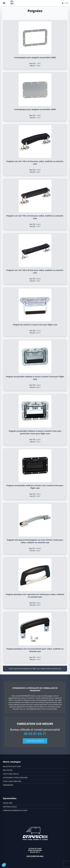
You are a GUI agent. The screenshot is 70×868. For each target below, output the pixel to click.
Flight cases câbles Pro (12, 781)
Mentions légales (10, 807)
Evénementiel (8, 785)
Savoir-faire (8, 803)
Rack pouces (8, 770)
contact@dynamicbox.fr (34, 709)
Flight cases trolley (11, 774)
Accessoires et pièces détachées (15, 778)
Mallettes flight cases (12, 766)
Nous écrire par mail (35, 856)
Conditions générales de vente (15, 810)
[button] (4, 865)
